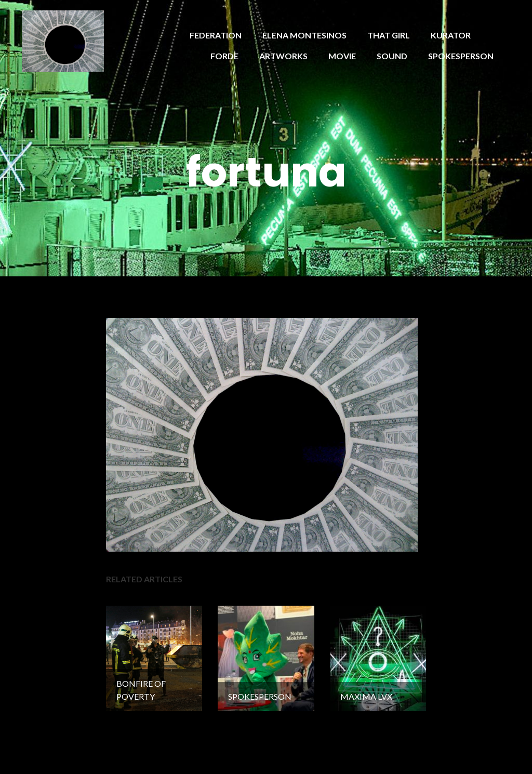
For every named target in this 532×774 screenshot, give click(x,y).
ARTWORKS (283, 56)
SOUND (392, 56)
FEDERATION (216, 35)
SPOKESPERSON (461, 56)
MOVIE (342, 56)
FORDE (224, 56)
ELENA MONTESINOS (304, 35)
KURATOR (451, 35)
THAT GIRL (389, 35)
